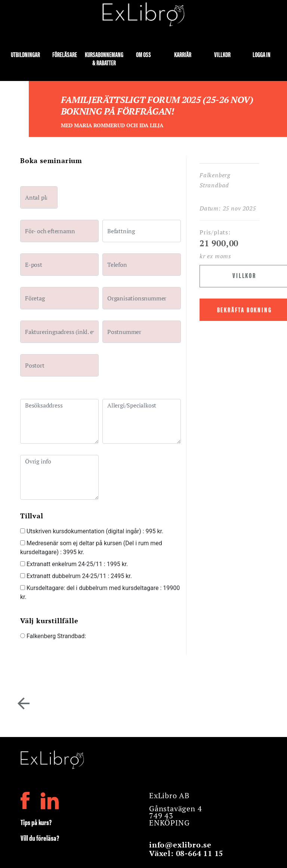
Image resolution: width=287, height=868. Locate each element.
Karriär (183, 55)
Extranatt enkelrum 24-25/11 (74, 564)
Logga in (262, 55)
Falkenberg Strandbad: (53, 636)
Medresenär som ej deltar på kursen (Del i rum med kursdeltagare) (91, 548)
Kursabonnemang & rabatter (104, 58)
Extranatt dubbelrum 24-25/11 (76, 576)
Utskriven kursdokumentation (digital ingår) (92, 531)
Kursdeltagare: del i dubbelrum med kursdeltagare (100, 592)
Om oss (143, 55)
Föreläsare (65, 55)
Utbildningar (25, 55)
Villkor (222, 55)
